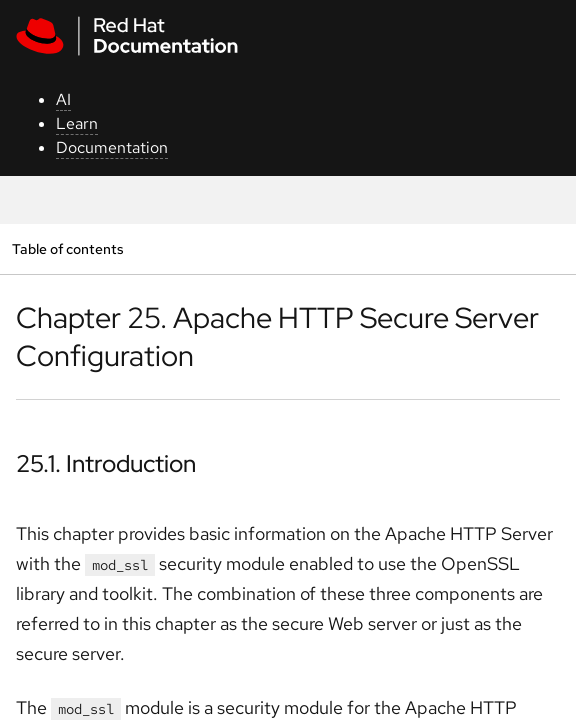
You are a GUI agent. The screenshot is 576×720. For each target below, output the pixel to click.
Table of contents (67, 248)
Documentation (112, 147)
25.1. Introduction (106, 463)
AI (63, 99)
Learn (77, 123)
